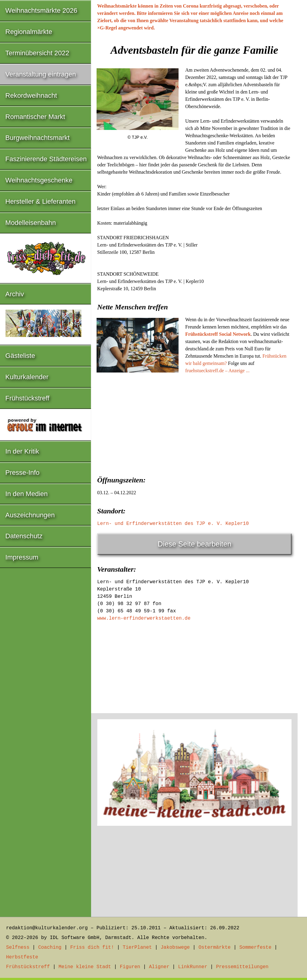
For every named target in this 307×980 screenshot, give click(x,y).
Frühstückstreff (27, 398)
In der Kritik (22, 451)
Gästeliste (20, 356)
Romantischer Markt (35, 117)
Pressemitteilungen (242, 967)
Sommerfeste (255, 948)
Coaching (50, 948)
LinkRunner (193, 967)
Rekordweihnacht (31, 95)
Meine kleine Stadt (85, 967)
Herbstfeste (22, 957)
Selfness (18, 948)
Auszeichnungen (30, 515)
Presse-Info (23, 473)
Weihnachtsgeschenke (39, 180)
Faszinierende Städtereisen (46, 159)
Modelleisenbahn (31, 223)
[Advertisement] (194, 423)
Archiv (15, 294)
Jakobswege (175, 948)
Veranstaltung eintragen (41, 74)
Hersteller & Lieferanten (41, 201)
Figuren (130, 967)
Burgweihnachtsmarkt (38, 138)
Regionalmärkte (29, 32)
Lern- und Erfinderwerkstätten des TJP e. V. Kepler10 (173, 524)
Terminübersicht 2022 (37, 53)
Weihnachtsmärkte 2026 (41, 10)
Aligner (159, 967)
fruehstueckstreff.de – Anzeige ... (217, 371)
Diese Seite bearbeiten (194, 544)
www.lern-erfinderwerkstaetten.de (144, 618)
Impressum (22, 557)
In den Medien (27, 494)
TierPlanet (137, 948)
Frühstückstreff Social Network (218, 334)
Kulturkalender (27, 377)
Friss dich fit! (92, 948)
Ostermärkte (215, 948)
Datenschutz (24, 536)
